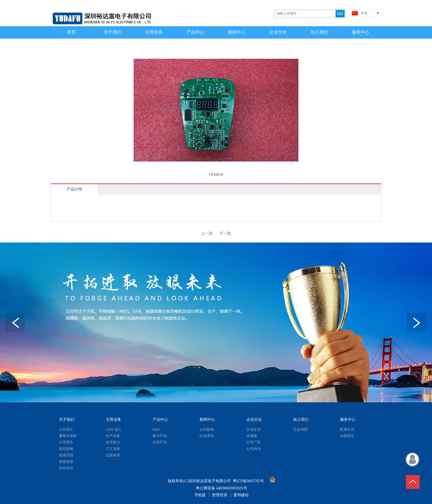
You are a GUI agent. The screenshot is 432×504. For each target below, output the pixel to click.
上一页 (207, 234)
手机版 (200, 495)
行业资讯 (207, 436)
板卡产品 (160, 436)
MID (156, 429)
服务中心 (348, 420)
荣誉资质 (66, 462)
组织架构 (66, 449)
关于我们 (67, 420)
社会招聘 (300, 429)
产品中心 (160, 420)
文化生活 (253, 429)
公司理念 (66, 442)
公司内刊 (253, 449)
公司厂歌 (253, 442)
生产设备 (113, 436)
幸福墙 (252, 436)
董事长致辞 (68, 436)
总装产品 (160, 442)
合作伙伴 (66, 468)
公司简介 (66, 429)
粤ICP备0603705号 (248, 481)
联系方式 (347, 429)
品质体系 (113, 455)
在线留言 (347, 436)
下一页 (225, 234)
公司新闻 (207, 429)
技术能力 (113, 442)
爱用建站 (241, 495)
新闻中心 (207, 420)
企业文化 (254, 420)
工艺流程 (113, 449)
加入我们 (301, 420)
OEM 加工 (114, 429)
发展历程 (66, 455)
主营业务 (114, 420)
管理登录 (220, 495)
